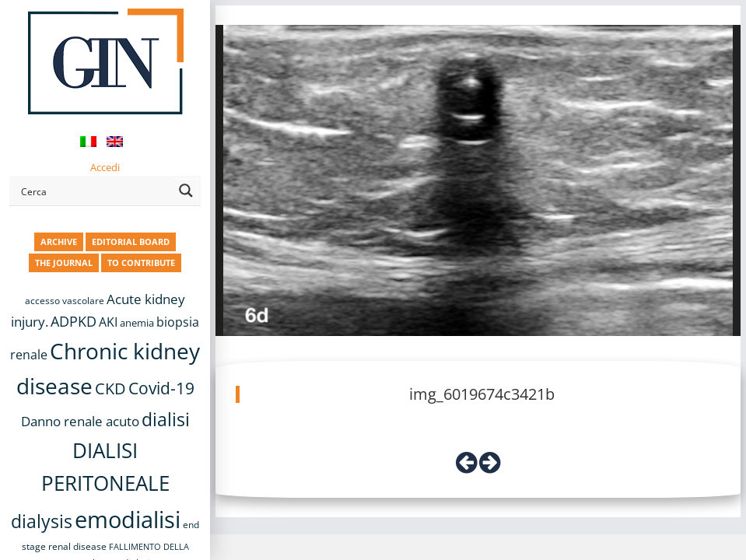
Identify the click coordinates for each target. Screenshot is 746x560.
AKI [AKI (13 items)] (108, 322)
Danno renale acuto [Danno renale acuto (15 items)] (80, 421)
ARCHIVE (59, 241)
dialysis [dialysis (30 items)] (42, 521)
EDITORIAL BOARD (131, 241)
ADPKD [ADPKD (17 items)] (74, 321)
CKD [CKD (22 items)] (110, 388)
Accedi (105, 167)
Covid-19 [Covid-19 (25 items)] (161, 388)
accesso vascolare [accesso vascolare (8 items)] (65, 301)
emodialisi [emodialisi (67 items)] (128, 520)
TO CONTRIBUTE (141, 262)
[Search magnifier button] (186, 191)
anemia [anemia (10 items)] (137, 323)
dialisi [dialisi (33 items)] (166, 419)
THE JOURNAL (64, 262)
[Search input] (95, 191)
